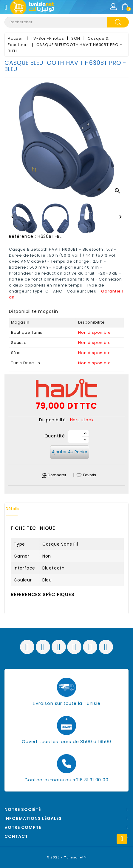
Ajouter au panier (70, 452)
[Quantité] (75, 437)
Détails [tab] (12, 509)
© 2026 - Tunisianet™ (67, 857)
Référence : (23, 236)
